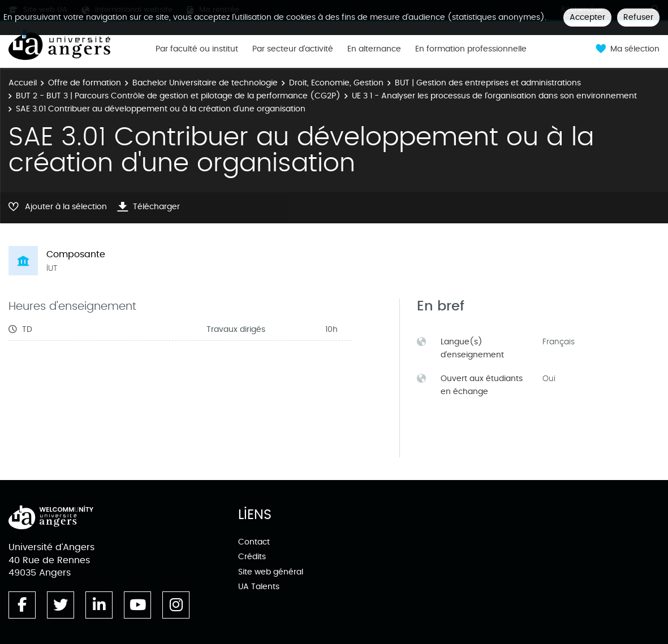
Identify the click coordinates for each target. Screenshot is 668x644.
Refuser (638, 17)
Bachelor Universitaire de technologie (205, 83)
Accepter (587, 17)
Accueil (23, 83)
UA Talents (259, 587)
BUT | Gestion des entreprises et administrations (488, 83)
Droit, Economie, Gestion (336, 83)
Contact (254, 542)
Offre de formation (85, 83)
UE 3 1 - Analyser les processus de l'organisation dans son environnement (494, 96)
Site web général (271, 572)
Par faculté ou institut (197, 49)
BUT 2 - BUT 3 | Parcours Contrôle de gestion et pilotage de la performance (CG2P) (178, 96)
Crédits (252, 557)
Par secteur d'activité (293, 49)
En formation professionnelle (471, 49)
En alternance (374, 49)
